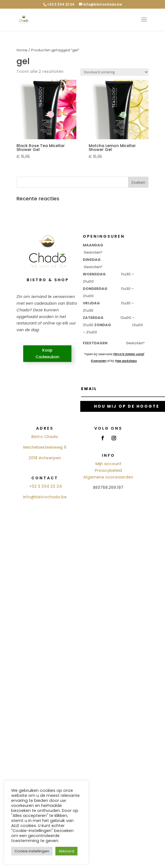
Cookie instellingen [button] (32, 851)
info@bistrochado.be (45, 497)
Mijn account (108, 464)
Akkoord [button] (66, 851)
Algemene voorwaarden (108, 477)
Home (22, 50)
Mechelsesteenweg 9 (45, 447)
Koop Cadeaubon (47, 354)
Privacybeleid (108, 470)
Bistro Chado (45, 437)
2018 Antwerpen (45, 458)
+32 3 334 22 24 (45, 486)
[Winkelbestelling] (114, 72)
